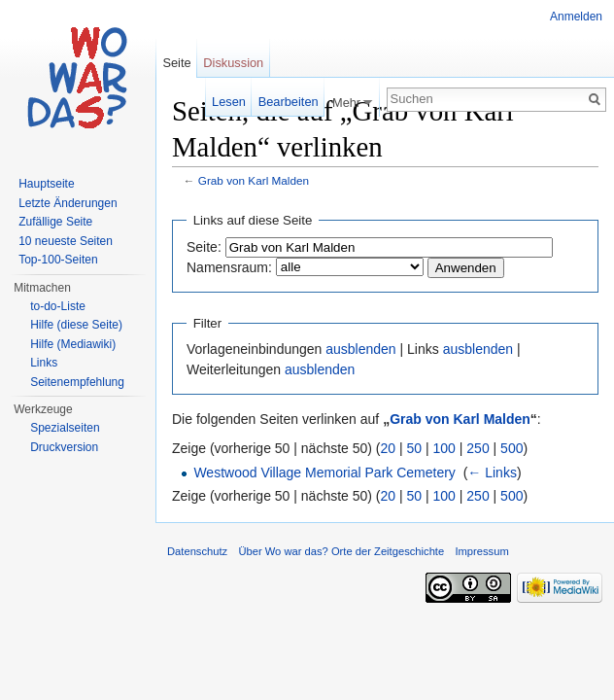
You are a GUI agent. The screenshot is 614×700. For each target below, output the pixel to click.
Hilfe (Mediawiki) (73, 344)
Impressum (481, 551)
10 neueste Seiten (66, 241)
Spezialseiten (65, 428)
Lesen (229, 102)
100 (444, 448)
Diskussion (233, 63)
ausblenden (360, 349)
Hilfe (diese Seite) (76, 325)
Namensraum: (229, 267)
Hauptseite (46, 184)
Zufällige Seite (55, 222)
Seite (176, 63)
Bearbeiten (289, 102)
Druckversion (64, 447)
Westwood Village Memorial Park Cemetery (324, 472)
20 (389, 448)
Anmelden (576, 17)
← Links (492, 472)
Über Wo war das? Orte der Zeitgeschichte (341, 551)
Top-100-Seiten (58, 260)
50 (415, 448)
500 (512, 448)
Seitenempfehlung (77, 382)
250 (478, 448)
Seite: (204, 247)
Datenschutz (197, 551)
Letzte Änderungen (68, 203)
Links (44, 363)
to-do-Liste (58, 306)
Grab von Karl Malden (254, 180)
